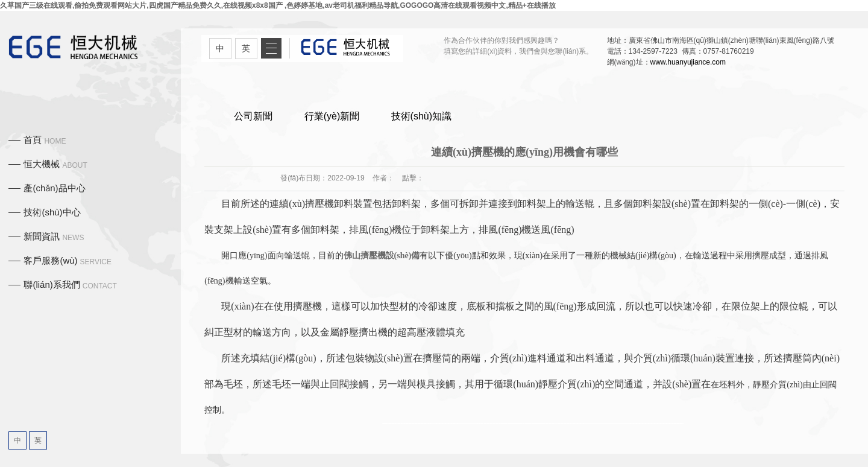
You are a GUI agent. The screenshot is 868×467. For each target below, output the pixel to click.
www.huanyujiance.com (688, 62)
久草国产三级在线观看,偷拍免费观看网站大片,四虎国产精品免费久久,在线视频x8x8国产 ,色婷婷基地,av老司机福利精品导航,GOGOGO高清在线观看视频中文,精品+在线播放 (278, 5)
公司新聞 (253, 116)
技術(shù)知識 (421, 116)
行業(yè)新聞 (332, 116)
